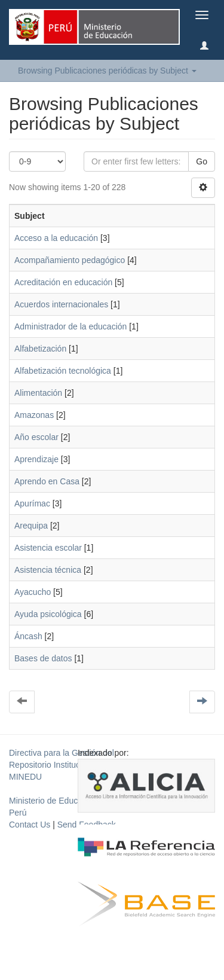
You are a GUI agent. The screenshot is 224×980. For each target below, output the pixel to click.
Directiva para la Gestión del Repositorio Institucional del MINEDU (62, 765)
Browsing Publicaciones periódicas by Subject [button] (107, 71)
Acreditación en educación (63, 282)
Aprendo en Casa (47, 481)
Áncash (28, 636)
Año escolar (36, 437)
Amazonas (34, 415)
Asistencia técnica (48, 570)
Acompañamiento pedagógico (70, 260)
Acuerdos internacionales (61, 304)
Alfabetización (40, 349)
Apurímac (32, 503)
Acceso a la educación (56, 238)
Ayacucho (33, 592)
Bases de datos (43, 658)
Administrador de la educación (70, 326)
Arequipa (31, 526)
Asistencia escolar (48, 548)
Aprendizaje (36, 459)
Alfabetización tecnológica (63, 371)
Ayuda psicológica (48, 614)
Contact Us (30, 825)
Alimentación (38, 393)
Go (202, 161)
